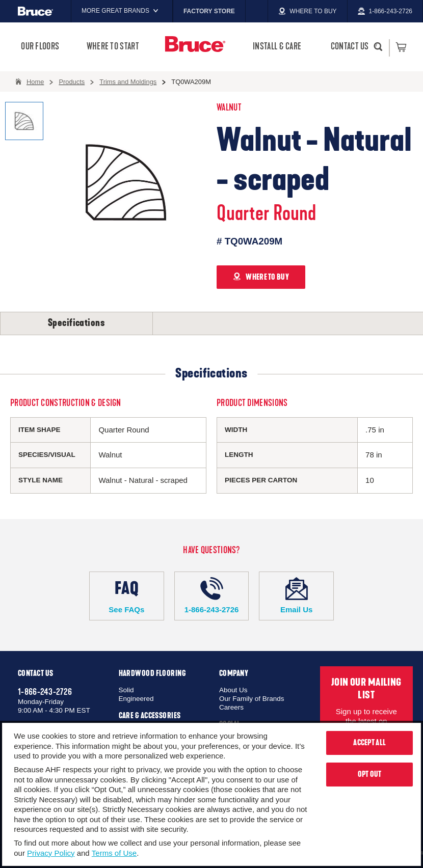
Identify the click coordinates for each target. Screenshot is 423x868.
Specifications (76, 323)
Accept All (369, 743)
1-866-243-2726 (212, 595)
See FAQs (127, 595)
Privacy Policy (51, 853)
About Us (233, 690)
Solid (126, 690)
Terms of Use (114, 853)
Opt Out (370, 774)
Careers (231, 707)
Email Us (296, 595)
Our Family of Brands (252, 699)
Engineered (136, 699)
